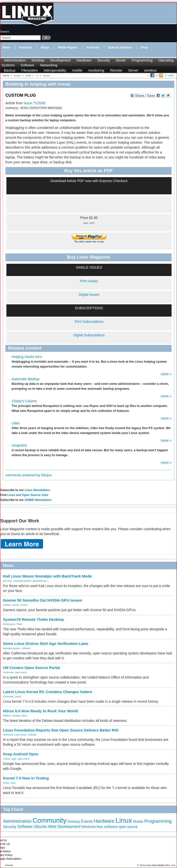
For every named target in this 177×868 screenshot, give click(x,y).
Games (16, 605)
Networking (49, 65)
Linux (13, 783)
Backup (10, 70)
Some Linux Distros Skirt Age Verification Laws (46, 643)
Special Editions (120, 47)
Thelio (19, 624)
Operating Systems (22, 581)
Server (121, 60)
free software (107, 827)
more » (166, 374)
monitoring (96, 70)
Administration (15, 60)
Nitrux (24, 716)
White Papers (68, 47)
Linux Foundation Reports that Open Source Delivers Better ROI (61, 730)
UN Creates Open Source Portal (31, 668)
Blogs (45, 47)
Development (61, 60)
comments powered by (29, 475)
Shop (144, 47)
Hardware (84, 60)
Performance (9, 624)
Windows (89, 827)
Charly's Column (24, 401)
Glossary (9, 865)
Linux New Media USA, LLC (161, 865)
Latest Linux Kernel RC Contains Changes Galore (48, 692)
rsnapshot (19, 445)
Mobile (138, 821)
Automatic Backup (26, 379)
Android (7, 759)
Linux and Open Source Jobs (28, 495)
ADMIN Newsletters (38, 500)
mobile (77, 70)
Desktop (38, 60)
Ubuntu (40, 826)
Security (104, 60)
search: (5, 31)
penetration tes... (41, 581)
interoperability (55, 70)
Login (171, 75)
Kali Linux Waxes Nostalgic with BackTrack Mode (47, 576)
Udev (16, 423)
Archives (93, 47)
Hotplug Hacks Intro (27, 357)
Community (8, 672)
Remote (116, 70)
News (7, 47)
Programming (142, 60)
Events (87, 821)
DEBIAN (7, 716)
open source (21, 672)
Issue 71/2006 (35, 103)
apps (14, 759)
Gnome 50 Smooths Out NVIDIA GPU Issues (43, 600)
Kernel (18, 697)
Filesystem (30, 70)
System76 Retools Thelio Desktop (33, 619)
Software (27, 65)
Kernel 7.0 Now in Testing (26, 778)
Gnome (24, 605)
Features (26, 47)
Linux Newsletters (37, 490)
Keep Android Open (21, 754)
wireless (150, 70)
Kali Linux (7, 581)
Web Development (64, 826)
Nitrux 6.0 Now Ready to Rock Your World (40, 711)
